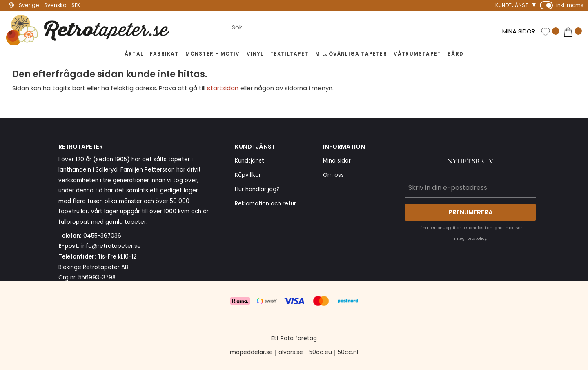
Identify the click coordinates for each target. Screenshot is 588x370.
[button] (550, 32)
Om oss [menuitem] (333, 175)
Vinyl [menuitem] (255, 54)
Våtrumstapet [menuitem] (417, 54)
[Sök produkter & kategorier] (289, 28)
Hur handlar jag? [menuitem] (257, 189)
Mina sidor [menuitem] (337, 161)
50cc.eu (321, 352)
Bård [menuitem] (455, 54)
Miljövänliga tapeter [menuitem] (351, 54)
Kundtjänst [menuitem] (512, 5)
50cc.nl (348, 352)
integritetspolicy (470, 238)
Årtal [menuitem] (134, 54)
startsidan (223, 88)
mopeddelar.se (251, 352)
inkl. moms (570, 5)
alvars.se (291, 352)
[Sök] (355, 28)
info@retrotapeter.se (111, 246)
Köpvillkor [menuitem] (248, 175)
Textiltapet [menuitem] (290, 54)
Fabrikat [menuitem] (164, 54)
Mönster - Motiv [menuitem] (213, 54)
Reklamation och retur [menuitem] (265, 204)
